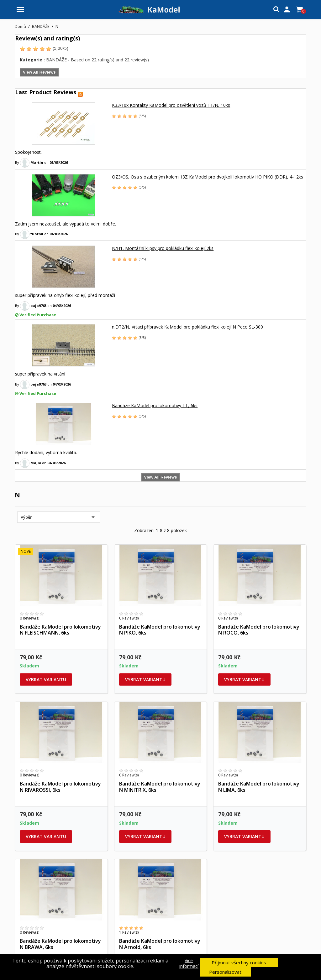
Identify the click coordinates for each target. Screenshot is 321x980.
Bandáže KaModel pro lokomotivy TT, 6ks (155, 405)
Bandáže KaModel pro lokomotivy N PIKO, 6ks (160, 630)
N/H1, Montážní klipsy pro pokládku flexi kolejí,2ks (163, 248)
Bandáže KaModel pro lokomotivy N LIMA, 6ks (259, 787)
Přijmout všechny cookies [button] (239, 962)
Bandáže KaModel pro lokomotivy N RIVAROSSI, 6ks (60, 787)
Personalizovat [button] (225, 972)
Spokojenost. (28, 152)
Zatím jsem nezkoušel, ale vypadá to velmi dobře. (66, 224)
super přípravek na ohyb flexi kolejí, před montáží (65, 295)
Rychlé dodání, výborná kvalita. (46, 452)
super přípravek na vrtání (40, 374)
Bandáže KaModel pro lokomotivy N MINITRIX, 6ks (160, 787)
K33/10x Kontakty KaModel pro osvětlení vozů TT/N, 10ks (171, 105)
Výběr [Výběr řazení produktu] (59, 517)
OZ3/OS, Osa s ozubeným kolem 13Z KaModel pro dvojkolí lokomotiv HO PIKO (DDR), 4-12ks (208, 177)
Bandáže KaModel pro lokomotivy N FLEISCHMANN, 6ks (60, 630)
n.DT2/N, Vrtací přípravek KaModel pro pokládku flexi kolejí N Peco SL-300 (187, 327)
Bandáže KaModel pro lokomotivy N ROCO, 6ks (259, 630)
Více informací (189, 963)
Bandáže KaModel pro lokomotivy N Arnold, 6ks (160, 944)
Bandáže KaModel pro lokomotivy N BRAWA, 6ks (60, 944)
